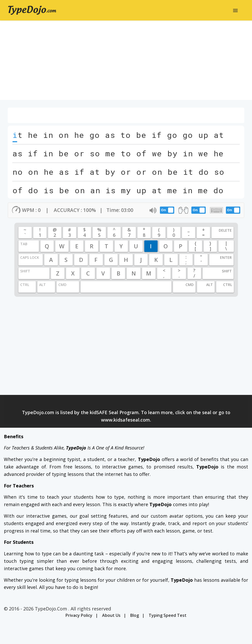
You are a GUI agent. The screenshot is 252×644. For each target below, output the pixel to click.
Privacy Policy (79, 615)
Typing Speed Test (168, 615)
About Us (111, 615)
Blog (135, 615)
